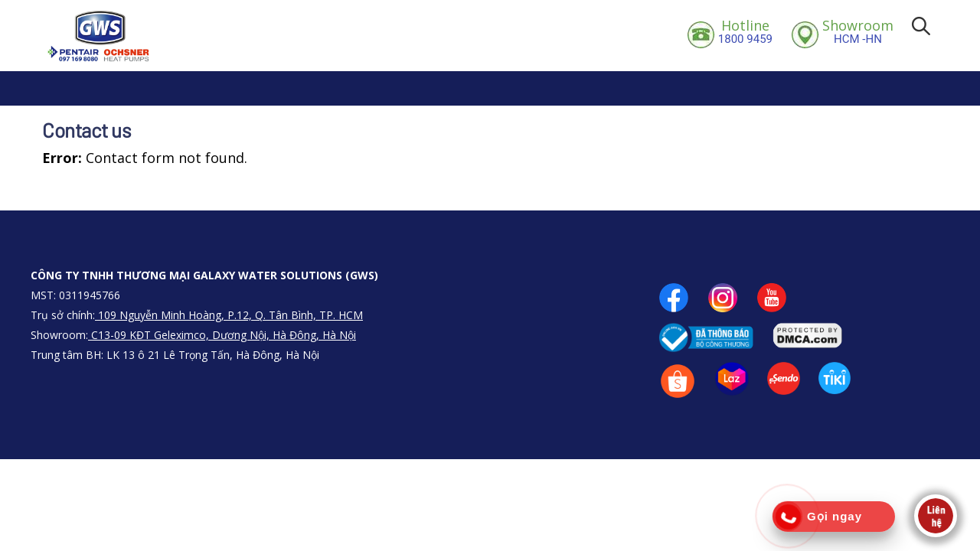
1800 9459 (745, 31)
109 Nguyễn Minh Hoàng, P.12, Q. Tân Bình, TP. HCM (229, 315)
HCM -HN (858, 31)
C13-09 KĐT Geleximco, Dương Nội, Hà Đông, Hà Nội (222, 335)
